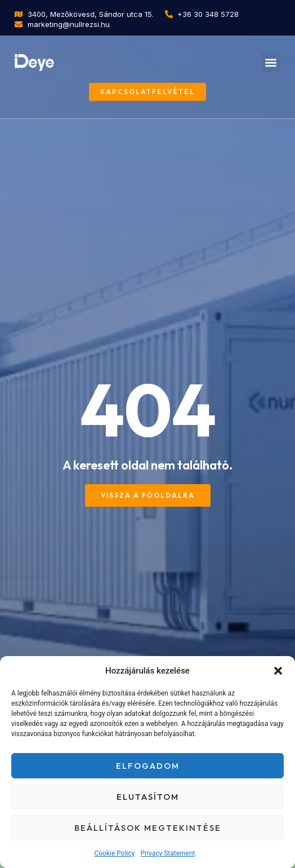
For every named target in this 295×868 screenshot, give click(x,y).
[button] (278, 671)
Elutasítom (148, 797)
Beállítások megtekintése (148, 828)
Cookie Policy (114, 853)
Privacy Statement (167, 853)
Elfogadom (148, 766)
